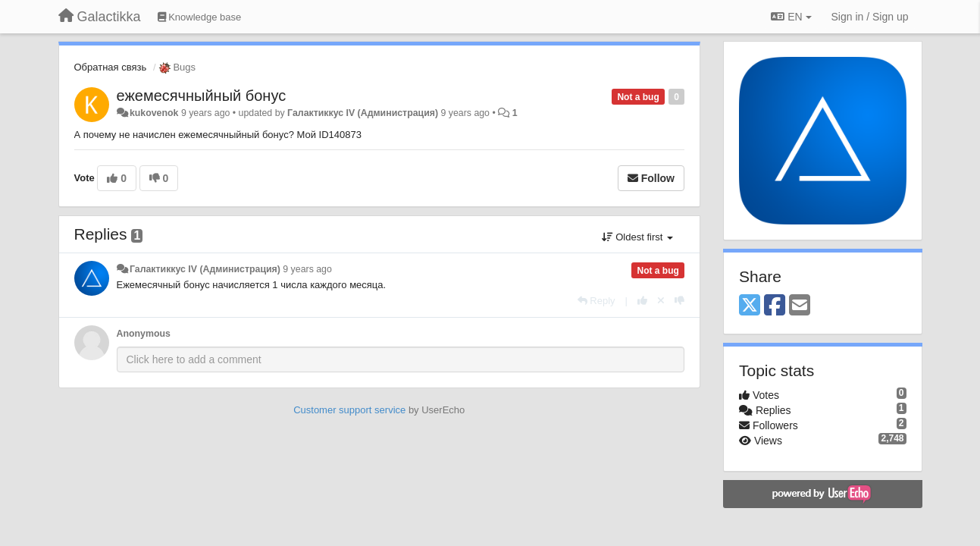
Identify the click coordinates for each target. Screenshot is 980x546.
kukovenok (154, 113)
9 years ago (307, 269)
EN (791, 17)
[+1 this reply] (642, 301)
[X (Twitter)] (750, 306)
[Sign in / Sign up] (870, 17)
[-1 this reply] (679, 301)
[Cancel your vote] (661, 301)
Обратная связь (111, 67)
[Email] (800, 306)
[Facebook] (775, 306)
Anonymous (144, 334)
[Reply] (596, 301)
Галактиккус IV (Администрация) (363, 113)
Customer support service (349, 410)
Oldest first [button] (637, 237)
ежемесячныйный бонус (202, 96)
